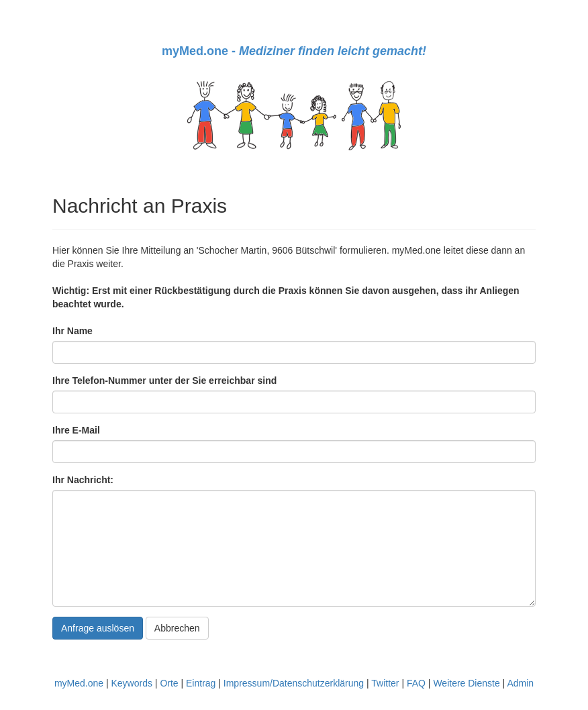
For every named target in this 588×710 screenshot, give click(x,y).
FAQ (416, 683)
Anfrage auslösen (98, 628)
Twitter (385, 683)
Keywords (131, 683)
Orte (169, 683)
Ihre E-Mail (76, 430)
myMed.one (79, 683)
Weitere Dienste (466, 683)
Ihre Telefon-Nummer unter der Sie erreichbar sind (164, 381)
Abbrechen (177, 628)
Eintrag (201, 683)
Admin (520, 683)
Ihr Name (72, 331)
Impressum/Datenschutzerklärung (294, 683)
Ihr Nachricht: (83, 480)
